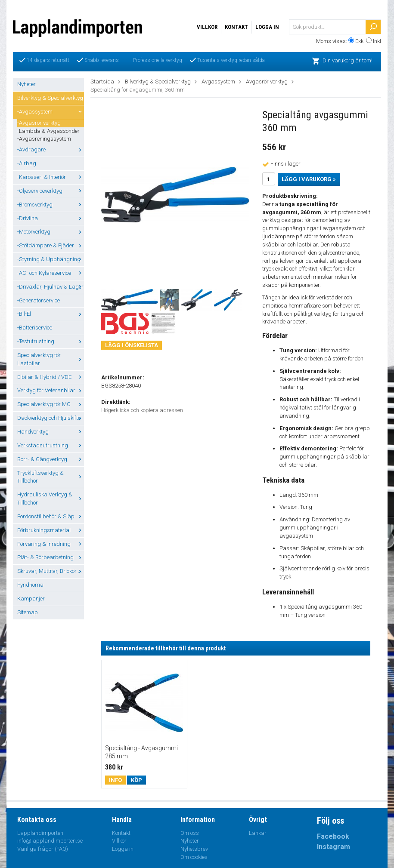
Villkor (207, 27)
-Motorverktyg (51, 232)
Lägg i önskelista (132, 345)
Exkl (360, 41)
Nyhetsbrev (194, 849)
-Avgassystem (51, 112)
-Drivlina (51, 218)
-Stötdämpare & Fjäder (51, 245)
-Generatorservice (39, 300)
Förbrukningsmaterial (51, 530)
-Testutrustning (51, 341)
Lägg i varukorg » (309, 179)
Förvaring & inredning (51, 544)
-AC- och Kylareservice (51, 273)
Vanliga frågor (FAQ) (43, 849)
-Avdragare (51, 149)
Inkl (377, 41)
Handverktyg (51, 432)
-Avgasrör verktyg (39, 123)
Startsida (102, 82)
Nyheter (26, 84)
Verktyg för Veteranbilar (51, 390)
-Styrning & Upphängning (51, 259)
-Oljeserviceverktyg (51, 191)
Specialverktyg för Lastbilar (51, 359)
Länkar (258, 833)
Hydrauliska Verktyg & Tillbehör (51, 499)
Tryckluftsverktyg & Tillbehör (51, 477)
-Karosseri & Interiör (51, 177)
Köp (137, 780)
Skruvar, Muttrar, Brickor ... (51, 571)
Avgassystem (218, 82)
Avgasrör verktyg (267, 82)
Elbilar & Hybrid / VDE (51, 377)
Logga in (267, 27)
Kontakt (236, 27)
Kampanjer (31, 599)
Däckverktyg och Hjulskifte (51, 418)
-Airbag (27, 163)
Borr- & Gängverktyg (51, 459)
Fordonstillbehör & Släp (51, 516)
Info (115, 780)
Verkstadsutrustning (51, 445)
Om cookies (194, 857)
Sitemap (28, 612)
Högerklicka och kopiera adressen (142, 410)
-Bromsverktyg (51, 205)
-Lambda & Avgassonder (48, 131)
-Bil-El (51, 314)
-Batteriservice (35, 328)
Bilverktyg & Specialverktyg (51, 98)
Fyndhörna (30, 585)
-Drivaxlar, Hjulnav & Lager (51, 287)
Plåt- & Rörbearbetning (51, 557)
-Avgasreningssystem (44, 139)
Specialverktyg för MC (51, 404)
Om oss (190, 833)
